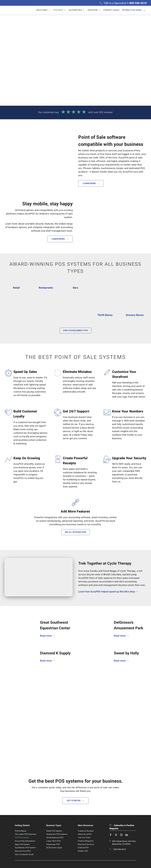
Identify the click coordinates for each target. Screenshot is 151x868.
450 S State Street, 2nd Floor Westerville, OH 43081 (124, 843)
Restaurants (46, 288)
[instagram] (121, 835)
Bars (75, 288)
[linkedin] (127, 835)
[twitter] (116, 835)
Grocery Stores (135, 315)
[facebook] (111, 835)
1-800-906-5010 (119, 849)
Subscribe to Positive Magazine (122, 827)
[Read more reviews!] (75, 113)
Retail (16, 288)
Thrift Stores (105, 315)
